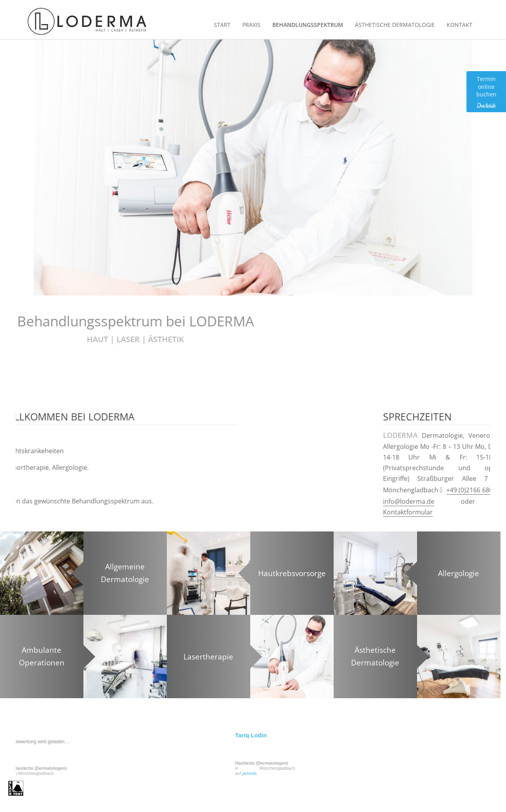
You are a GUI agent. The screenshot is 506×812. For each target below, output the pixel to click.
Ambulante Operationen (42, 656)
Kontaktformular (449, 512)
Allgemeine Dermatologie (125, 573)
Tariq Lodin (126, 735)
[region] (253, 168)
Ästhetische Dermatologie (395, 25)
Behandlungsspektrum (308, 25)
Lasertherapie (208, 656)
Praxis (251, 25)
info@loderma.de (450, 501)
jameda (124, 773)
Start (222, 25)
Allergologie (459, 573)
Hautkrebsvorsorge (292, 573)
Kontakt (460, 25)
